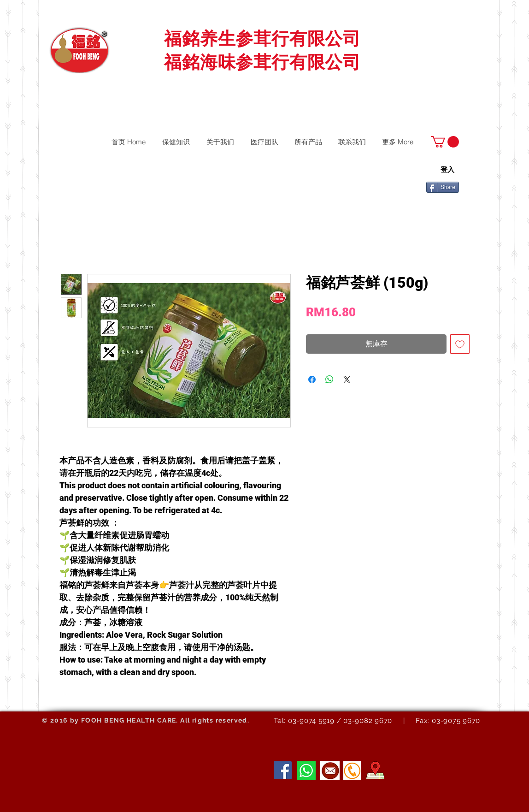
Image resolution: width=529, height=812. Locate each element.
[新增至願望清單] (460, 344)
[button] (445, 142)
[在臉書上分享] (312, 379)
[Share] (443, 187)
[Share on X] (347, 379)
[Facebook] (283, 770)
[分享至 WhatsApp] (329, 379)
